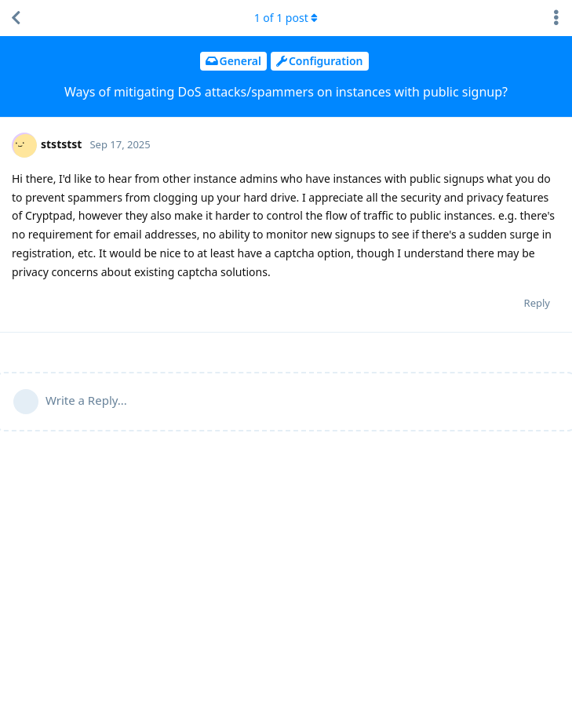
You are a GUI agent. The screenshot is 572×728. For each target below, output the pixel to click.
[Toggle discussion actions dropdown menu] (556, 18)
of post (286, 18)
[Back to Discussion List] (16, 18)
